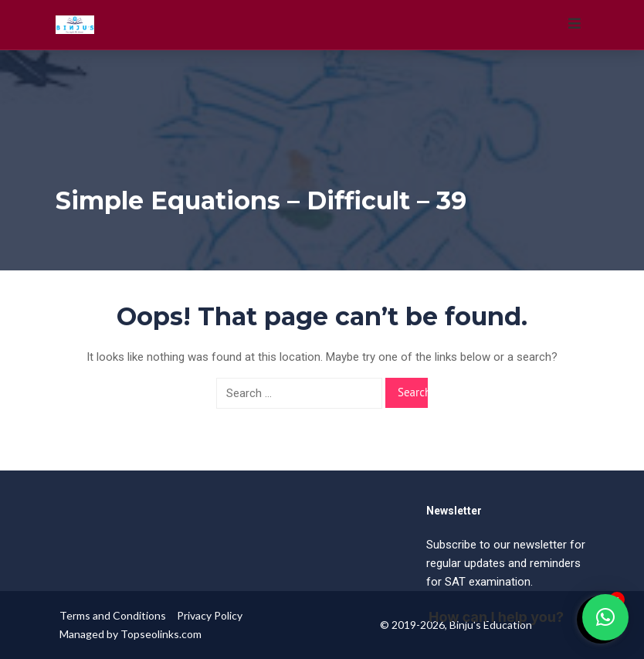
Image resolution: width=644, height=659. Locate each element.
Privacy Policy (210, 615)
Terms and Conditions (113, 615)
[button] (605, 617)
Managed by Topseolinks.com (130, 634)
